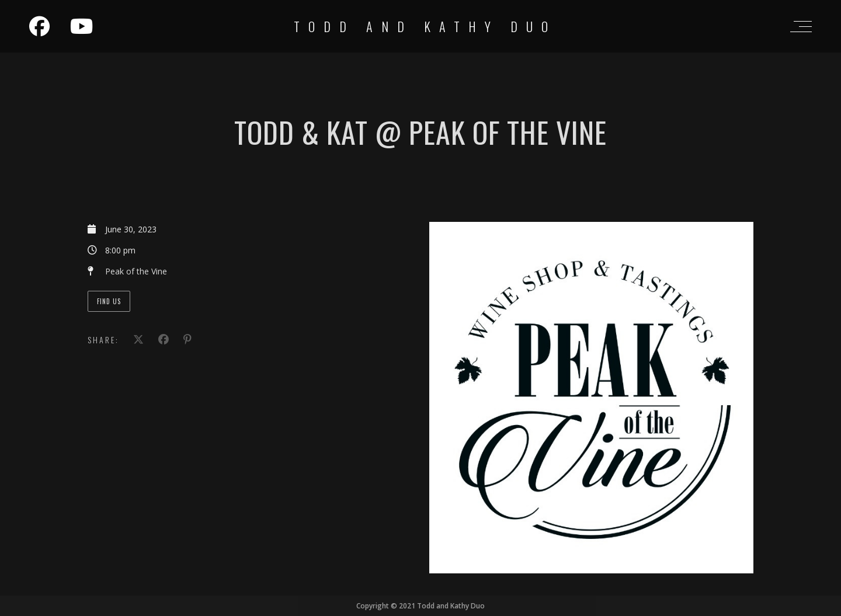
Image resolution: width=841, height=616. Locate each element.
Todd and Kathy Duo (425, 26)
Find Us (109, 301)
